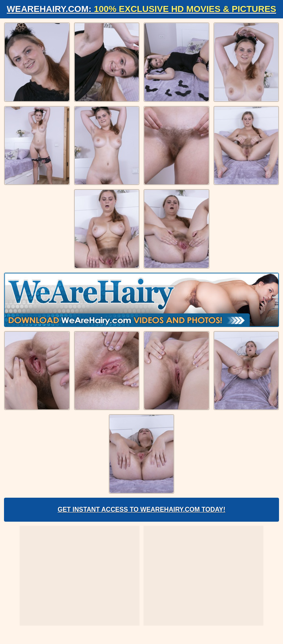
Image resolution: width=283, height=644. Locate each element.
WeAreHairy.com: (141, 9)
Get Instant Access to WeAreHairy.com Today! (141, 509)
